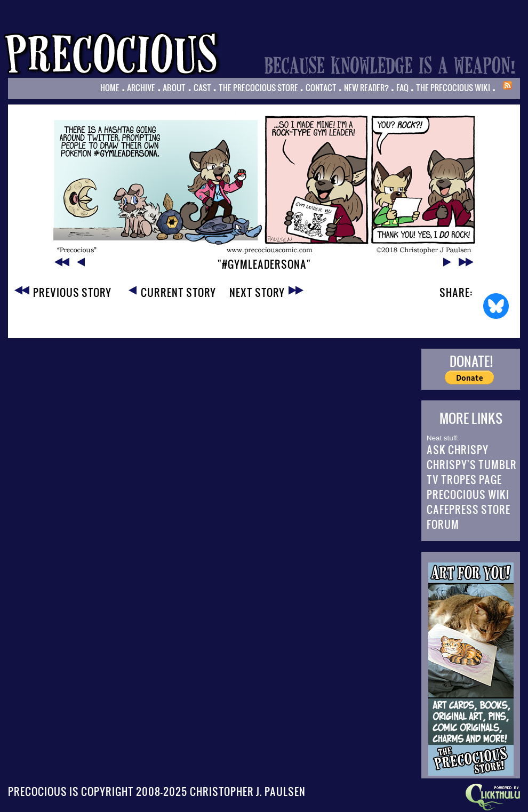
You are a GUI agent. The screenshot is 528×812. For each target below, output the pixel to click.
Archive (141, 87)
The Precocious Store (258, 87)
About (174, 87)
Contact (321, 87)
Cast (202, 87)
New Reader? (366, 87)
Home (110, 87)
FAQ (402, 87)
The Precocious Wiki (453, 87)
